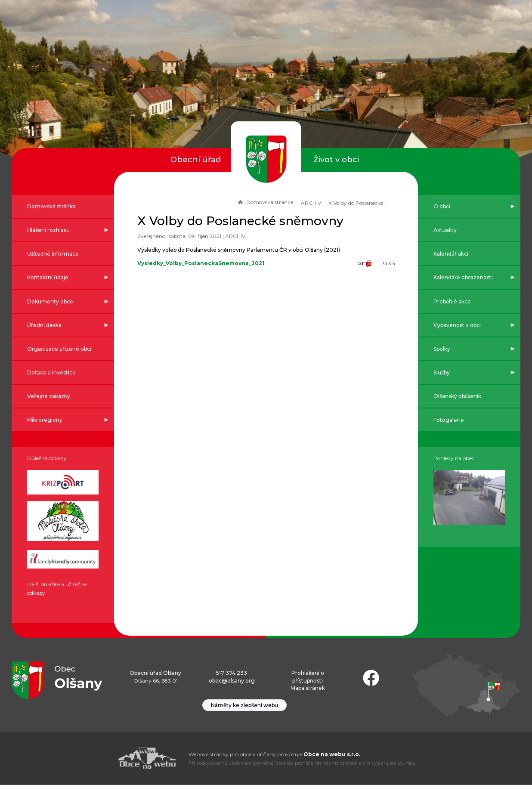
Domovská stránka (264, 202)
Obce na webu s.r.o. (332, 755)
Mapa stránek (308, 689)
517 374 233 (232, 674)
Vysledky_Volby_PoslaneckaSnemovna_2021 (202, 263)
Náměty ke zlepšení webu (244, 706)
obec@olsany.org (232, 681)
